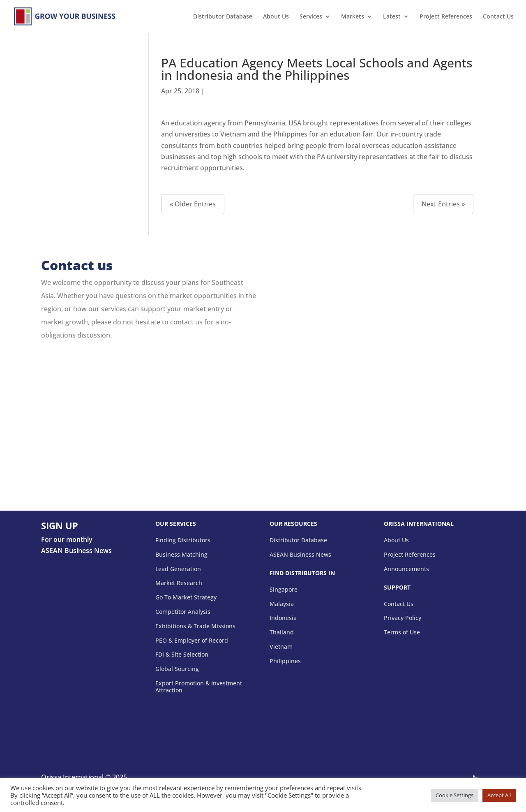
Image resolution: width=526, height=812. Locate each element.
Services (311, 17)
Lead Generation (178, 569)
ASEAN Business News (300, 555)
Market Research (179, 583)
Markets (353, 17)
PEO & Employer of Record (192, 641)
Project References (446, 17)
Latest (392, 17)
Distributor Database (223, 17)
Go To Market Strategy (186, 598)
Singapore (284, 590)
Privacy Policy (403, 618)
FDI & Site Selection (182, 655)
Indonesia (283, 618)
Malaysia (282, 604)
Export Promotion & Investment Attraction (199, 687)
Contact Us (498, 17)
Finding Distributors (183, 540)
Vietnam (281, 647)
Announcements (406, 569)
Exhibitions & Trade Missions (195, 626)
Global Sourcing (177, 669)
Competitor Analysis (183, 612)
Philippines (285, 661)
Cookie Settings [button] (454, 795)
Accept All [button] (499, 795)
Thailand (282, 633)
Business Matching (181, 555)
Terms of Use (402, 633)
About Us (276, 17)
